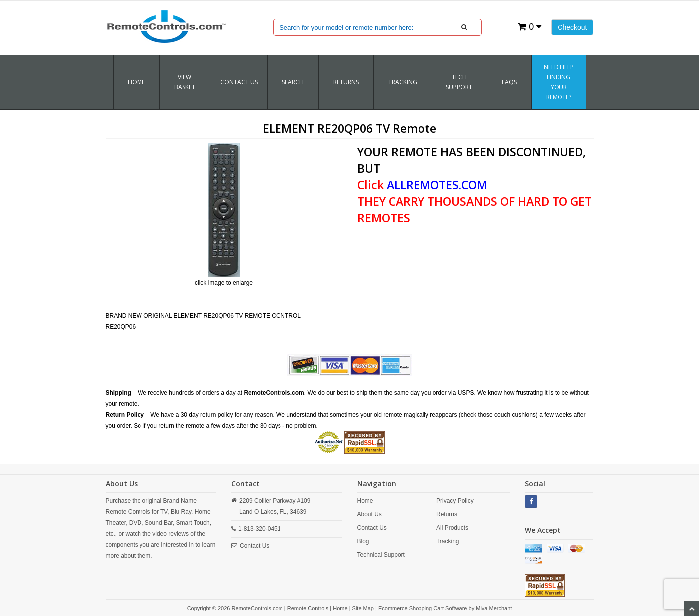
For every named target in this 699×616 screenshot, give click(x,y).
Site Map (363, 608)
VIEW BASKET (185, 82)
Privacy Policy (455, 501)
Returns (447, 514)
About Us (369, 514)
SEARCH (293, 82)
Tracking (448, 541)
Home (136, 82)
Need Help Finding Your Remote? (559, 82)
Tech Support (459, 82)
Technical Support (381, 555)
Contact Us (239, 82)
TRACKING (403, 82)
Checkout (572, 27)
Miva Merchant (494, 608)
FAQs (509, 82)
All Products (452, 528)
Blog (363, 541)
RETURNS (346, 82)
